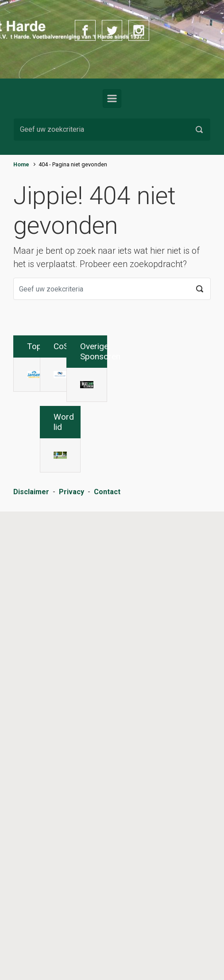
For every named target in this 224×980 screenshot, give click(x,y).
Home (21, 164)
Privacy (71, 972)
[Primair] (112, 98)
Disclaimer (31, 972)
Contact (107, 972)
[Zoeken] (112, 130)
